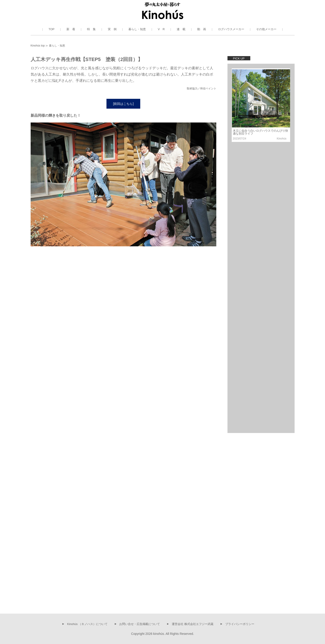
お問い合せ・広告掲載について (140, 624)
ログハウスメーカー (231, 29)
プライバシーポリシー (240, 624)
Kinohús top (38, 46)
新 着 (71, 29)
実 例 (112, 29)
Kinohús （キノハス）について (87, 624)
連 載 (181, 29)
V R (161, 29)
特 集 (91, 29)
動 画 (202, 29)
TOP (52, 29)
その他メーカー (266, 29)
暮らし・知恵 (137, 29)
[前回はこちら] (123, 104)
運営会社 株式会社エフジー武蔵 (193, 624)
